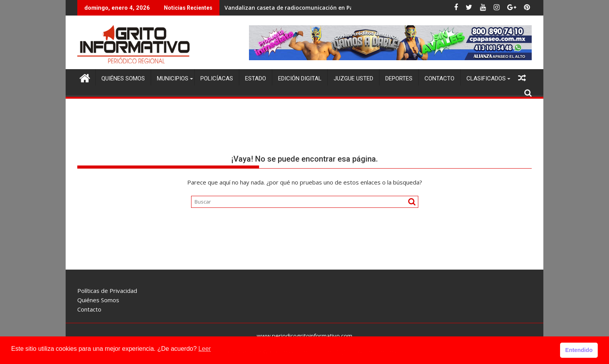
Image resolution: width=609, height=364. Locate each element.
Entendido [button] (579, 350)
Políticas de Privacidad (107, 291)
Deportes (399, 78)
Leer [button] (205, 349)
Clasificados (486, 78)
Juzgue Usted (353, 78)
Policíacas (217, 78)
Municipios (173, 78)
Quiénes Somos (123, 78)
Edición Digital (300, 78)
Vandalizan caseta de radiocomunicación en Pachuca (297, 8)
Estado (256, 78)
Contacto (439, 78)
